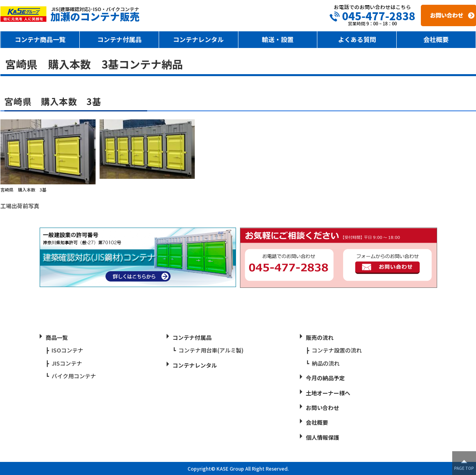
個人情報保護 (322, 437)
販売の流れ (320, 337)
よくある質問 (357, 39)
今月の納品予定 (325, 378)
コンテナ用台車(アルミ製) (211, 350)
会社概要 (436, 39)
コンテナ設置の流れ (337, 350)
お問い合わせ (322, 408)
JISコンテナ (67, 363)
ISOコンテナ (67, 350)
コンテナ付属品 (119, 39)
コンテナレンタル (198, 39)
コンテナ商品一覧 (40, 39)
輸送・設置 (278, 39)
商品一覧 (57, 337)
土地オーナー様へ (328, 393)
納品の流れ (326, 363)
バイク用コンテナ (74, 376)
